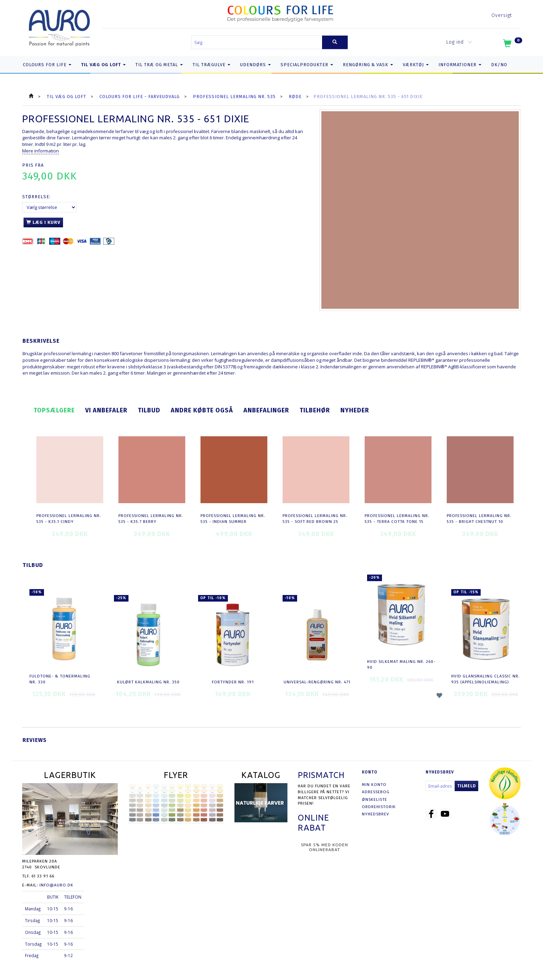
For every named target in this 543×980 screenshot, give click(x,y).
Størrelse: (36, 197)
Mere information (41, 151)
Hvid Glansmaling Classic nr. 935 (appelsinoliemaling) (486, 679)
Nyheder (355, 410)
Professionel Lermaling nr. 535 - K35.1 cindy (69, 519)
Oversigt (502, 15)
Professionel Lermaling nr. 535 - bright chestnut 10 (479, 519)
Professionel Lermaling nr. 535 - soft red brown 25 (315, 519)
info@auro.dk (56, 885)
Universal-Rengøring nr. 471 (317, 682)
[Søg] (335, 42)
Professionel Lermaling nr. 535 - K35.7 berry (151, 519)
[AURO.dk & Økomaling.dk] (60, 27)
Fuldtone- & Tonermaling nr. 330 (60, 679)
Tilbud (149, 410)
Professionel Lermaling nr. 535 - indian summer (233, 519)
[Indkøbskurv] (512, 45)
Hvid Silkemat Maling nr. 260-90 (401, 664)
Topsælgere (54, 410)
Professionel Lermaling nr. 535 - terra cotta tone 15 (397, 519)
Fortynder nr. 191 (233, 682)
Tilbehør (315, 410)
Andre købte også (202, 410)
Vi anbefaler (106, 410)
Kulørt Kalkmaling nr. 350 (148, 682)
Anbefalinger (266, 410)
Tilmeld (466, 786)
